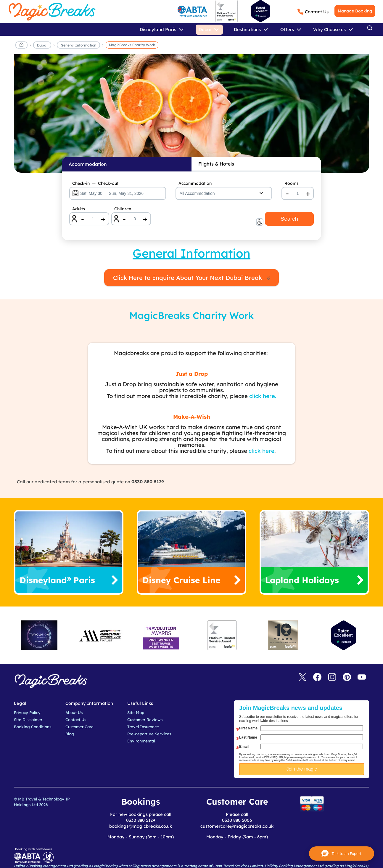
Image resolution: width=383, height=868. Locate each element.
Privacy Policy (27, 713)
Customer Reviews (145, 720)
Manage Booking (355, 11)
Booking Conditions (33, 727)
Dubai (42, 45)
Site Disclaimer (28, 720)
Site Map (136, 713)
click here (261, 451)
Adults (79, 209)
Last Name (248, 737)
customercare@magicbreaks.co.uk (237, 826)
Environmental (141, 741)
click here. (263, 396)
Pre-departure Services (149, 734)
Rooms (292, 183)
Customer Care (79, 727)
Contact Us (317, 12)
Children (123, 209)
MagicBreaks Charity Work (132, 45)
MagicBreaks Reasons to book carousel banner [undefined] (191, 117)
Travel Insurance (143, 727)
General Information (78, 45)
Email (244, 747)
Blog (70, 734)
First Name (248, 728)
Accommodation (195, 183)
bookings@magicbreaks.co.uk (141, 826)
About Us (74, 713)
